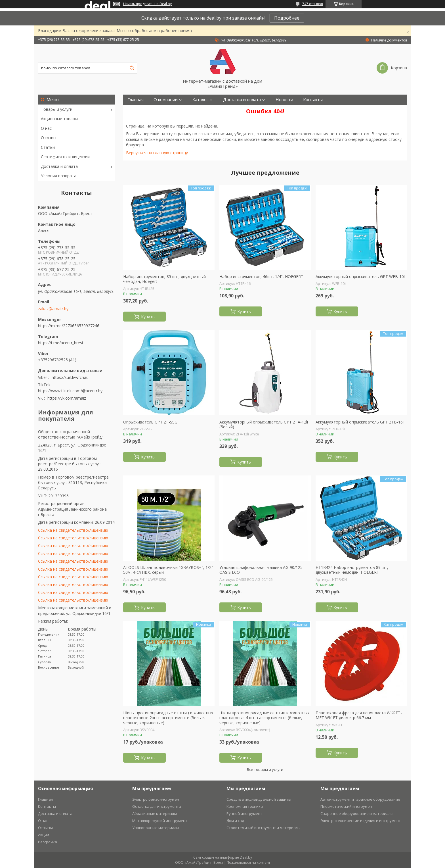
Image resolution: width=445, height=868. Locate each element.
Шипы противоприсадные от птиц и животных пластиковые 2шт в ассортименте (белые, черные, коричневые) (168, 718)
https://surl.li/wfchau (70, 377)
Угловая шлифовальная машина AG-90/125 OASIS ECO (261, 570)
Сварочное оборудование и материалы (357, 813)
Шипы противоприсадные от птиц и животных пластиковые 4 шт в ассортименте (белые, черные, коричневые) (264, 718)
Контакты (313, 100)
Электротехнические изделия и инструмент (361, 821)
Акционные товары (59, 119)
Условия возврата (59, 176)
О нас (46, 128)
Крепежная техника (245, 806)
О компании (166, 100)
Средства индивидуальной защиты (259, 799)
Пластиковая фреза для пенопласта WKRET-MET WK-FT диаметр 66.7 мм (359, 715)
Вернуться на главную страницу (157, 153)
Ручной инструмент (244, 813)
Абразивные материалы (155, 813)
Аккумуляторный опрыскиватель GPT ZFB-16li (360, 422)
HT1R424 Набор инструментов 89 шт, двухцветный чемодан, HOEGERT (352, 570)
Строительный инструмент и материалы (264, 828)
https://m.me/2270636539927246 (69, 326)
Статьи (48, 147)
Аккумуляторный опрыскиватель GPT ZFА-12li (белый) (264, 424)
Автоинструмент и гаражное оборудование (360, 799)
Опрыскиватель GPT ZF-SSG (150, 422)
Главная (136, 100)
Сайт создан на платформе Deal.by (223, 857)
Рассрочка (48, 842)
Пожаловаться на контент (248, 862)
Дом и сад (235, 821)
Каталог (200, 100)
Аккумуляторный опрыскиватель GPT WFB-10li (361, 277)
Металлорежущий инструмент (160, 821)
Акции (44, 835)
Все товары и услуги (265, 769)
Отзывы (49, 138)
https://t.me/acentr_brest (61, 343)
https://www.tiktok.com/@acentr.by (70, 391)
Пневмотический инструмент (347, 806)
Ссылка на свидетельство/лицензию (73, 530)
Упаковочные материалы (156, 828)
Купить (148, 317)
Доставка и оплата (59, 166)
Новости (284, 100)
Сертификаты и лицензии (65, 157)
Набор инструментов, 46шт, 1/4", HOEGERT (261, 277)
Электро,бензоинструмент (157, 799)
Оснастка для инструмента (157, 806)
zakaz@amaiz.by (53, 309)
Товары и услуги (57, 109)
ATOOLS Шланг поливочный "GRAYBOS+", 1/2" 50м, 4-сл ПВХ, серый (168, 570)
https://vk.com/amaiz (67, 398)
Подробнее (287, 18)
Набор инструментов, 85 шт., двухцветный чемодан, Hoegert (164, 279)
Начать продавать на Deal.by (147, 4)
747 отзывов (312, 4)
